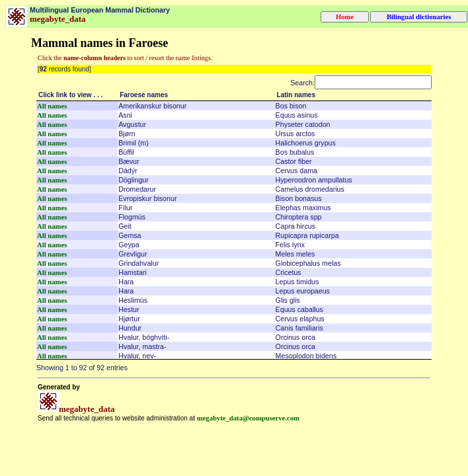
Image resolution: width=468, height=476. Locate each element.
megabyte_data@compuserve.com (248, 418)
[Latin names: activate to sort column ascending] (353, 95)
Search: (361, 83)
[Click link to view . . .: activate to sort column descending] (77, 95)
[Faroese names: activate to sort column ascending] (196, 95)
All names (52, 106)
